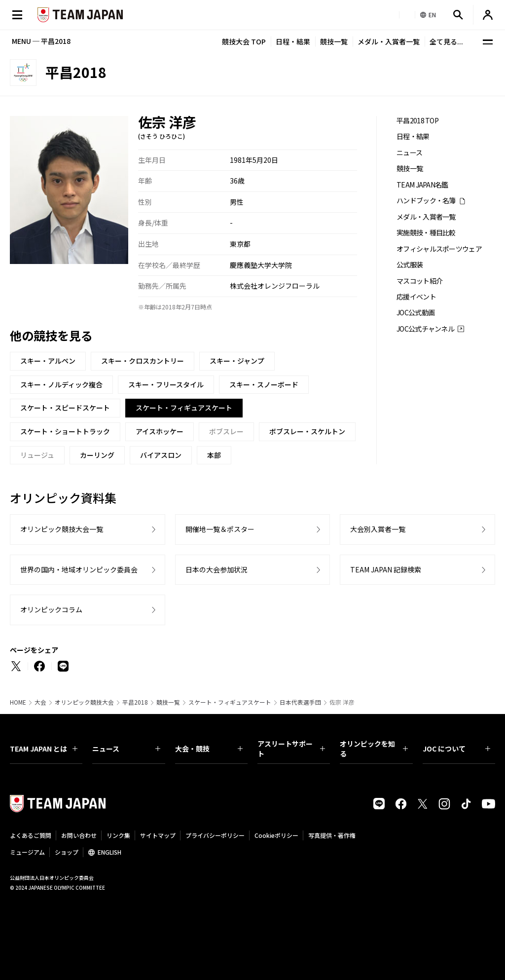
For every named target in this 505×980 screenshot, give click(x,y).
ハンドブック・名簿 (426, 201)
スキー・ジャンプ (237, 361)
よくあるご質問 (31, 835)
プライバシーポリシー (215, 835)
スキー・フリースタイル (166, 384)
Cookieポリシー (276, 835)
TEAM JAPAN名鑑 (422, 185)
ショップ (67, 852)
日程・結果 (293, 41)
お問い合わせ (79, 835)
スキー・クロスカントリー (143, 361)
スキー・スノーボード (264, 384)
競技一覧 (334, 41)
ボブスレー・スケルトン (307, 431)
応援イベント (416, 297)
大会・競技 (209, 749)
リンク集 (118, 835)
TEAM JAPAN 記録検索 (386, 569)
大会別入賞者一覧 (378, 529)
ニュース (409, 153)
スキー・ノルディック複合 (61, 384)
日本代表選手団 (300, 702)
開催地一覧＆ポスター (220, 529)
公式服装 (410, 265)
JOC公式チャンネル (425, 329)
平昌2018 (135, 702)
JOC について (456, 749)
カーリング (97, 455)
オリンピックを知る (374, 749)
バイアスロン (161, 455)
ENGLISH (109, 852)
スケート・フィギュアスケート (230, 702)
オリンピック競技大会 (84, 702)
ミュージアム (27, 852)
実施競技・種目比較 (426, 233)
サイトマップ (158, 835)
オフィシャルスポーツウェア (439, 249)
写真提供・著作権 (332, 835)
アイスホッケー (160, 431)
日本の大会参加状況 (216, 569)
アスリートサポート (291, 749)
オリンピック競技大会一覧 (62, 529)
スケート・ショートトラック (65, 431)
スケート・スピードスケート (65, 408)
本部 (214, 455)
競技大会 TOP (244, 41)
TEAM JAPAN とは (44, 749)
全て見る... (446, 41)
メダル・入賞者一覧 (389, 41)
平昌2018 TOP (417, 121)
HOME (18, 702)
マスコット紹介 (419, 281)
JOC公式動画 (415, 313)
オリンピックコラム (51, 609)
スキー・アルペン (48, 361)
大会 (40, 702)
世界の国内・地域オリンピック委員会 (79, 569)
